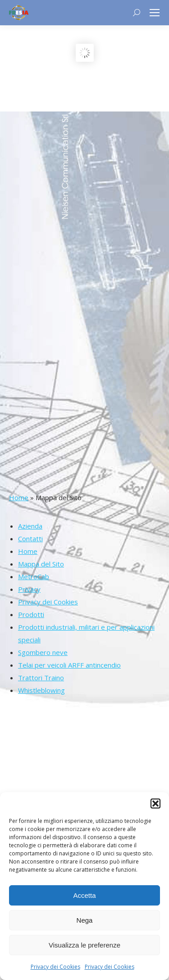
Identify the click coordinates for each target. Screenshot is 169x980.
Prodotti (31, 614)
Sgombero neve (43, 652)
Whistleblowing (41, 690)
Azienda (30, 526)
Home (19, 497)
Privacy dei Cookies (55, 967)
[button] (155, 804)
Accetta (84, 895)
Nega (85, 920)
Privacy (29, 589)
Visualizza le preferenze (84, 945)
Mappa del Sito (41, 564)
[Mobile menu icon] (155, 13)
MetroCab (34, 576)
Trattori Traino (41, 678)
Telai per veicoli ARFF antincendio (69, 665)
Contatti (30, 539)
